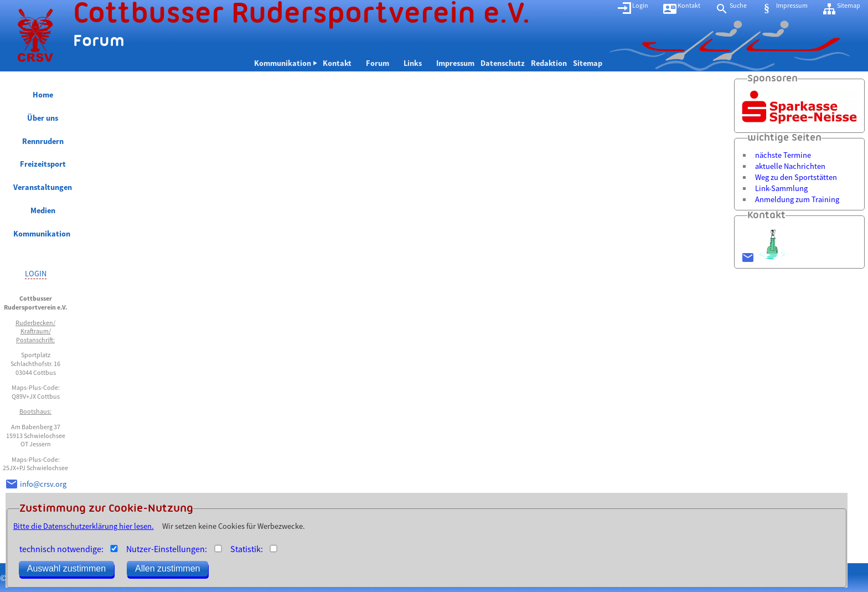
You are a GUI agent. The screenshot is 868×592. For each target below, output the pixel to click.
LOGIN (36, 274)
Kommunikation (43, 234)
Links (417, 63)
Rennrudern (43, 141)
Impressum (455, 63)
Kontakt (341, 63)
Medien (43, 210)
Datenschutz (503, 63)
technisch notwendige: (61, 549)
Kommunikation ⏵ (285, 63)
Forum (382, 63)
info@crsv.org (43, 484)
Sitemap (588, 63)
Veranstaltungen (43, 187)
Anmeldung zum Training (797, 199)
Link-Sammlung (781, 188)
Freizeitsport (43, 164)
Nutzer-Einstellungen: (167, 549)
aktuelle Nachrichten (790, 166)
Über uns (43, 118)
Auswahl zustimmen (66, 568)
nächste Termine (783, 155)
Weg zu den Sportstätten (796, 177)
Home (43, 95)
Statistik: (247, 549)
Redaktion (549, 63)
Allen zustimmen (167, 568)
